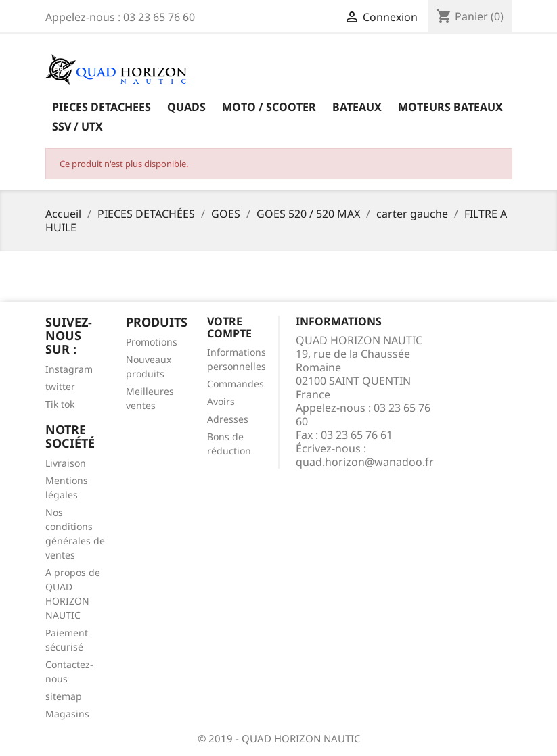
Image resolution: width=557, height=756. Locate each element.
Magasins (67, 714)
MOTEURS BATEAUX (450, 107)
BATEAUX (357, 107)
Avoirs (221, 401)
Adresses (228, 419)
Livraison (66, 463)
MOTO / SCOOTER (269, 107)
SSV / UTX (77, 126)
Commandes (236, 384)
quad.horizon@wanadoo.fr (365, 462)
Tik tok (60, 404)
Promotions (152, 342)
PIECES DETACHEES (102, 107)
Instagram (69, 369)
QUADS (186, 107)
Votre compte (229, 327)
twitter (60, 386)
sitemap (64, 696)
